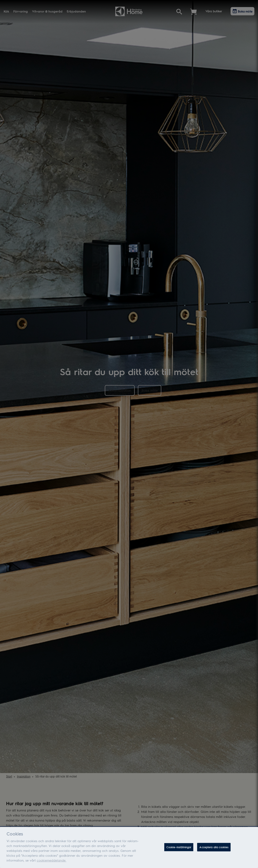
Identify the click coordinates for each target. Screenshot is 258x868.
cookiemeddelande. (51, 863)
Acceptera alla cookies (214, 850)
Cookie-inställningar (179, 850)
